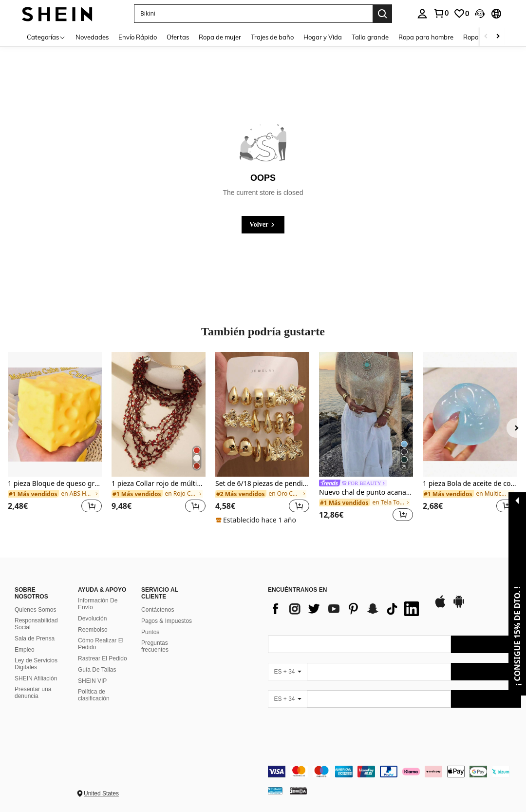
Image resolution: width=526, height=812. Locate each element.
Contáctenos (158, 610)
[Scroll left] (486, 37)
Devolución (92, 619)
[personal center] (422, 14)
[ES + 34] (287, 672)
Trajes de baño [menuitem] (272, 37)
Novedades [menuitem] (92, 37)
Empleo (25, 650)
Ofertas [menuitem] (178, 37)
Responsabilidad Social (36, 624)
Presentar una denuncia (33, 693)
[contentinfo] (394, 772)
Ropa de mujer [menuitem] (220, 37)
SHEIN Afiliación (36, 678)
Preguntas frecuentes (155, 646)
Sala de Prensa (35, 638)
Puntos (150, 632)
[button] (253, 14)
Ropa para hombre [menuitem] (426, 37)
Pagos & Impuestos (167, 621)
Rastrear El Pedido (103, 658)
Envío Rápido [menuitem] (138, 37)
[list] (346, 609)
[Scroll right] (498, 37)
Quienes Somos (35, 610)
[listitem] (55, 438)
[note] (257, 520)
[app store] (440, 606)
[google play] (459, 606)
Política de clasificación (94, 695)
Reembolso (93, 630)
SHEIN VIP (92, 681)
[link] (441, 13)
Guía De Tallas (97, 670)
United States (101, 793)
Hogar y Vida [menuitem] (323, 37)
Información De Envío (98, 604)
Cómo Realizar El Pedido (101, 644)
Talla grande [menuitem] (370, 37)
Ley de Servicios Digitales (36, 664)
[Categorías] (46, 37)
